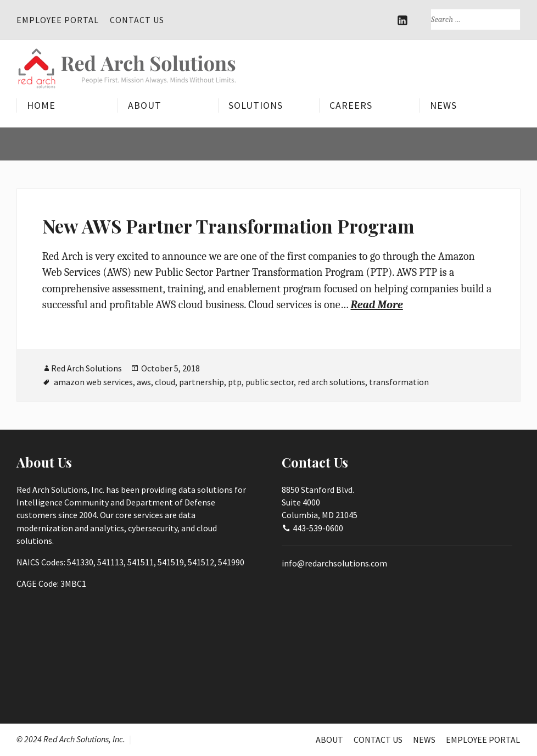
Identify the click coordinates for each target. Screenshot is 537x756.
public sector (270, 382)
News (443, 105)
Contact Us (137, 20)
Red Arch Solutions (86, 368)
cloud (165, 382)
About (145, 105)
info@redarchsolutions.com (334, 563)
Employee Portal (58, 20)
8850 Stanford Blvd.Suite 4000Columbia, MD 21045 (320, 502)
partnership (202, 382)
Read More (376, 305)
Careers (351, 105)
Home (41, 105)
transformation (399, 382)
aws (144, 382)
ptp (235, 382)
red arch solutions (331, 382)
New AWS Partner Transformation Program (228, 226)
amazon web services (93, 382)
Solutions (256, 105)
